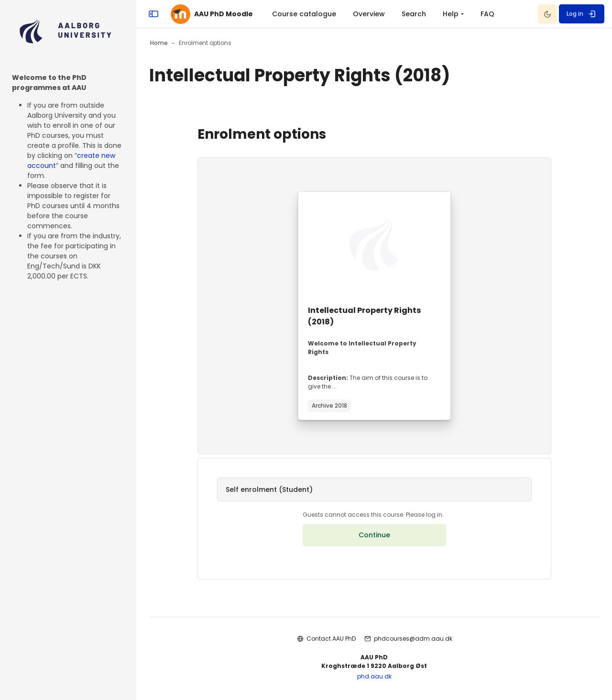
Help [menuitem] (451, 14)
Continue (374, 535)
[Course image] (374, 244)
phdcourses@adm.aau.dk (413, 639)
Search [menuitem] (414, 14)
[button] (374, 489)
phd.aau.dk (374, 676)
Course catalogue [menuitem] (304, 14)
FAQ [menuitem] (487, 14)
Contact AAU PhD (331, 639)
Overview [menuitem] (369, 14)
